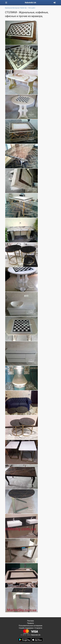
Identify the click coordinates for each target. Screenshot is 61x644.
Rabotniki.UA (31, 3)
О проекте (38, 628)
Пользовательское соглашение (30, 626)
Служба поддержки (26, 628)
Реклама (30, 621)
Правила (30, 623)
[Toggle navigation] (6, 3)
